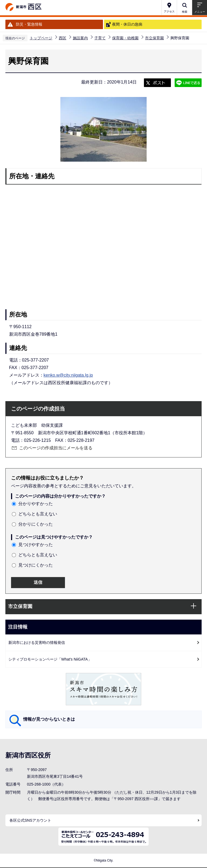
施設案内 (80, 38)
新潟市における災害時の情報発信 (37, 643)
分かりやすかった (36, 504)
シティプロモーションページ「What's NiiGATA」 (50, 659)
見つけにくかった (36, 565)
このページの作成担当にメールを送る (56, 448)
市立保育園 (154, 38)
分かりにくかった (36, 524)
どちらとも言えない (38, 514)
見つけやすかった (36, 545)
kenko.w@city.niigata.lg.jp (68, 375)
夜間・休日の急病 (127, 24)
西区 (63, 38)
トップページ (41, 38)
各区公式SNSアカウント (30, 820)
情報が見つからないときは (49, 719)
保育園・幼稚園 (125, 38)
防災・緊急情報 (29, 24)
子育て (100, 38)
